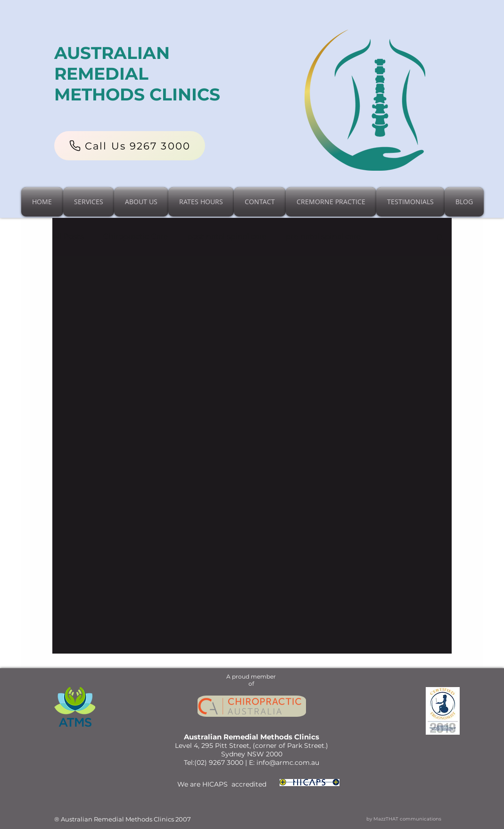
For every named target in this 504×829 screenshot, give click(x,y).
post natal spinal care (227, 236)
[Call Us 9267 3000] (130, 146)
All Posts (68, 236)
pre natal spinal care (323, 236)
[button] (440, 238)
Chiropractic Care (136, 236)
